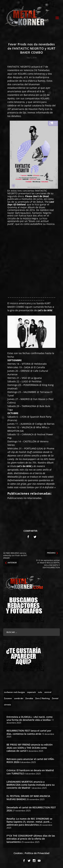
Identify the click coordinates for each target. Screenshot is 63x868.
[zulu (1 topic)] (40, 692)
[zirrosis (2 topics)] (7, 704)
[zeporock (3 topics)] (31, 692)
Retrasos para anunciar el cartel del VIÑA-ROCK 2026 (30, 761)
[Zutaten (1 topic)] (8, 698)
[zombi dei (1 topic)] (19, 698)
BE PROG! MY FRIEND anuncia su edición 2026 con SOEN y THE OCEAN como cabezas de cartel (30, 748)
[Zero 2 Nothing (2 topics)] (43, 698)
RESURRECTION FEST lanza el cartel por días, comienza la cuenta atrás (29, 732)
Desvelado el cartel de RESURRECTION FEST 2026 (31, 809)
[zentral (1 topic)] (48, 692)
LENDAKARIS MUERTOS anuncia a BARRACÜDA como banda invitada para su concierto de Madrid (31, 785)
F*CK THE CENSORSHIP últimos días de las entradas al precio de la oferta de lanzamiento (31, 839)
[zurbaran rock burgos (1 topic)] (14, 692)
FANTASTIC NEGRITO (19, 67)
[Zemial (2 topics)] (55, 698)
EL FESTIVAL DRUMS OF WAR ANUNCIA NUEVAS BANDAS (28, 798)
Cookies (18, 853)
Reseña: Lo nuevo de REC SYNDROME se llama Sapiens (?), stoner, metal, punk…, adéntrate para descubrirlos (29, 822)
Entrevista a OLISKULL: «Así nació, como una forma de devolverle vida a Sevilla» (30, 718)
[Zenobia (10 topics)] (29, 698)
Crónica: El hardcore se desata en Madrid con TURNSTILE (30, 772)
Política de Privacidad (37, 853)
